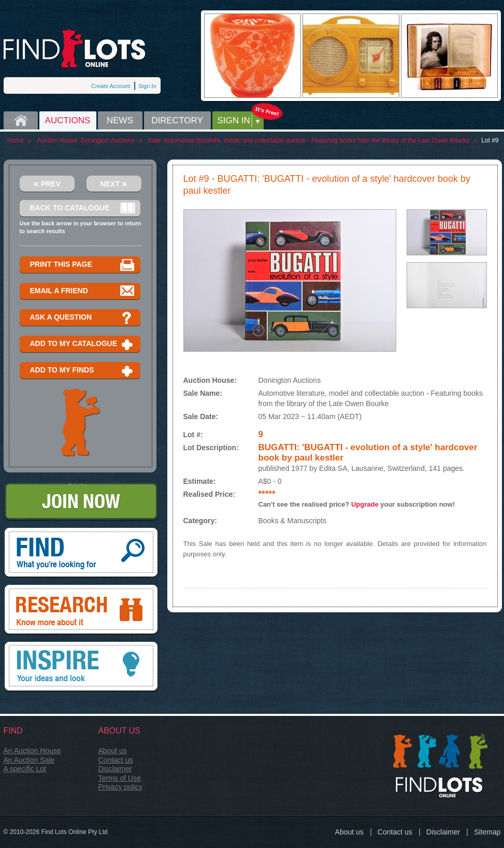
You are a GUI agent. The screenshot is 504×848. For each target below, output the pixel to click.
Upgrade (365, 504)
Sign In (147, 86)
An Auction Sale (29, 760)
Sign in (234, 120)
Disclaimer (115, 769)
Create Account (111, 86)
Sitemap (487, 832)
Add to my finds (83, 371)
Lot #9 (490, 140)
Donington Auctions (107, 140)
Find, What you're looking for (81, 553)
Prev (47, 183)
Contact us (116, 760)
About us (113, 751)
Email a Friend (83, 291)
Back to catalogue (83, 209)
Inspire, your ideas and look (81, 667)
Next (114, 183)
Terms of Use (120, 778)
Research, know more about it (81, 610)
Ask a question (83, 318)
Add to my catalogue (83, 344)
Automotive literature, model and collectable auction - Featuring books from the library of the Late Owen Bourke (316, 140)
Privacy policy (121, 787)
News (120, 120)
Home (21, 120)
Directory (177, 120)
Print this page (83, 265)
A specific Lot (25, 769)
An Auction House (32, 751)
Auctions (68, 120)
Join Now (81, 502)
